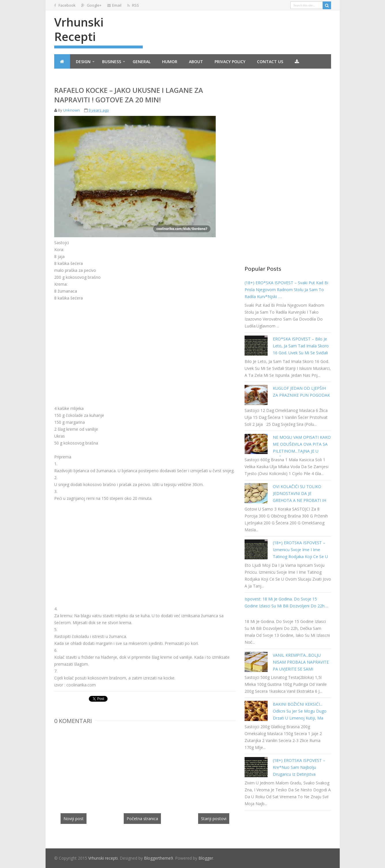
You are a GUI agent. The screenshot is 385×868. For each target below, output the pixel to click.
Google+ (91, 5)
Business (112, 62)
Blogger (206, 858)
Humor (170, 62)
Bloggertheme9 (158, 858)
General (142, 62)
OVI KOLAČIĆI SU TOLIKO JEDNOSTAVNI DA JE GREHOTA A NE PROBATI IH (299, 493)
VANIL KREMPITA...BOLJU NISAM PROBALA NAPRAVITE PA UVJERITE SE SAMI (301, 662)
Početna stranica (142, 819)
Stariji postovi (214, 819)
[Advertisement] (103, 349)
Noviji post (74, 819)
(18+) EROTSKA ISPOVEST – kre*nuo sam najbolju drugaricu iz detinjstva (299, 767)
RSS (133, 5)
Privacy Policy (230, 62)
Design (83, 62)
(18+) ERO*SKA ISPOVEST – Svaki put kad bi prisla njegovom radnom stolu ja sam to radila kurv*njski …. (286, 290)
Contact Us (270, 62)
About (196, 62)
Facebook (65, 5)
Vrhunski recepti (79, 29)
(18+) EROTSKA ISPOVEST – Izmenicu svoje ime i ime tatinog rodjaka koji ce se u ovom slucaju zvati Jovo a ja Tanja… (300, 557)
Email (114, 5)
